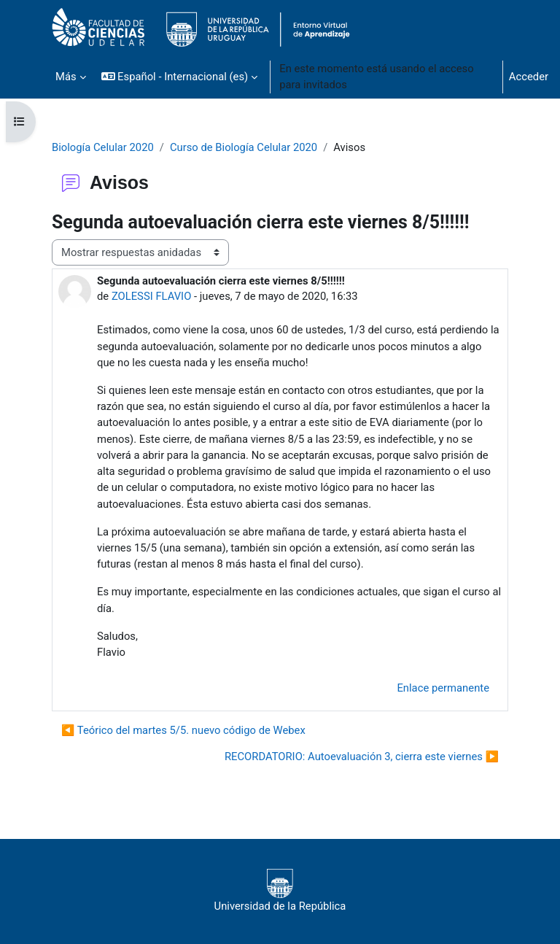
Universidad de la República (280, 891)
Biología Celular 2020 (103, 147)
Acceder (529, 77)
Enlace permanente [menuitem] (443, 688)
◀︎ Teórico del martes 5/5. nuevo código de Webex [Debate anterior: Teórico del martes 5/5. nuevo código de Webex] (183, 730)
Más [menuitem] (66, 77)
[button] (180, 77)
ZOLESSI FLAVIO (151, 296)
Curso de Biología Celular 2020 (244, 147)
